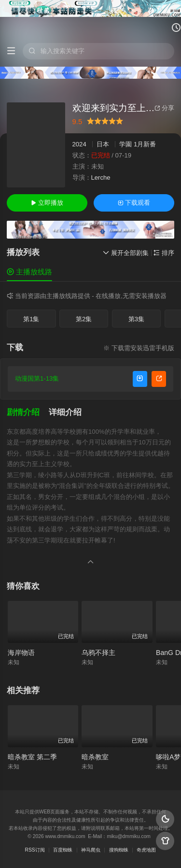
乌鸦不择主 (98, 653)
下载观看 (134, 203)
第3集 (136, 319)
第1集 (31, 319)
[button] (28, 413)
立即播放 (47, 203)
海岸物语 (21, 653)
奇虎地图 (146, 850)
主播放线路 (29, 272)
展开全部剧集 (126, 253)
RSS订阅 (35, 850)
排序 (164, 253)
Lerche (101, 178)
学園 (125, 144)
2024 (79, 144)
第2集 (84, 319)
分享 (164, 108)
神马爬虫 (91, 850)
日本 (103, 144)
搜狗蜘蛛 (119, 850)
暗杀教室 (95, 757)
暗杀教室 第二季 (32, 757)
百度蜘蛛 (63, 850)
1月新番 (145, 144)
